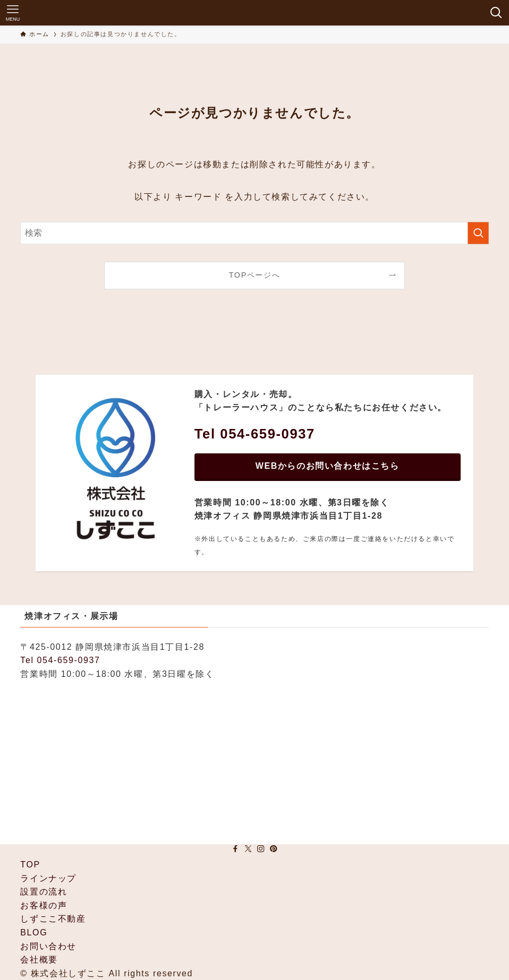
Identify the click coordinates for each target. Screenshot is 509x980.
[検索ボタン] (496, 13)
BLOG (34, 932)
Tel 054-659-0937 (60, 660)
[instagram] (261, 849)
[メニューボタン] (13, 13)
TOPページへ (255, 275)
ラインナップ (48, 878)
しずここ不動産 (53, 919)
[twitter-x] (248, 849)
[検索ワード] (254, 233)
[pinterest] (274, 849)
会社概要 (39, 960)
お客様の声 (44, 905)
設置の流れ (44, 892)
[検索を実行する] (478, 233)
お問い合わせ (48, 946)
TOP (30, 865)
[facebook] (235, 849)
